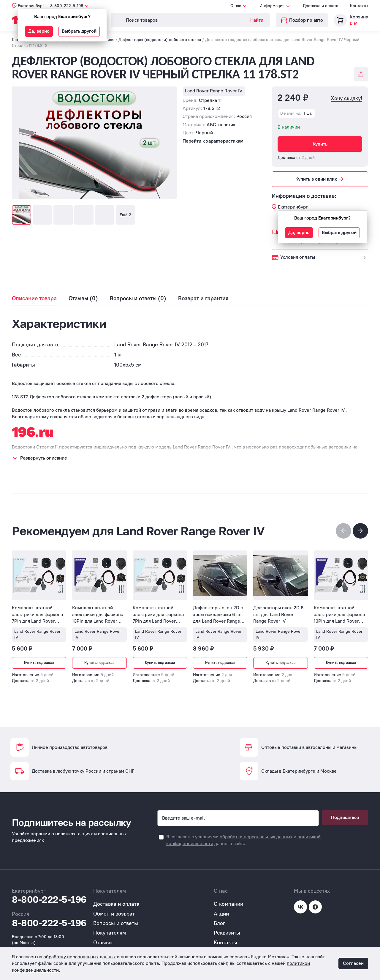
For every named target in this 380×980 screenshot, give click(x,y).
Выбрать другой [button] (79, 31)
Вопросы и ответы (116, 923)
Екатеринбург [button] (31, 6)
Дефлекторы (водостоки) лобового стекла (160, 40)
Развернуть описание (44, 458)
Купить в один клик (320, 179)
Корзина (359, 17)
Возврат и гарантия (203, 299)
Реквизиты (227, 933)
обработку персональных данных (80, 957)
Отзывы (103, 943)
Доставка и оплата (320, 6)
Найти (257, 20)
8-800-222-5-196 (49, 899)
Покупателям (110, 933)
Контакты (359, 6)
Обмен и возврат (114, 914)
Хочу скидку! (346, 98)
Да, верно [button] (39, 31)
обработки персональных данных (256, 837)
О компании (228, 904)
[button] (360, 531)
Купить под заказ (39, 663)
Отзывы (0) (83, 299)
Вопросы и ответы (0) (138, 299)
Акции (221, 914)
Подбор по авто (302, 20)
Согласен (353, 963)
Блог (220, 923)
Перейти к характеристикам (213, 141)
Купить (320, 144)
